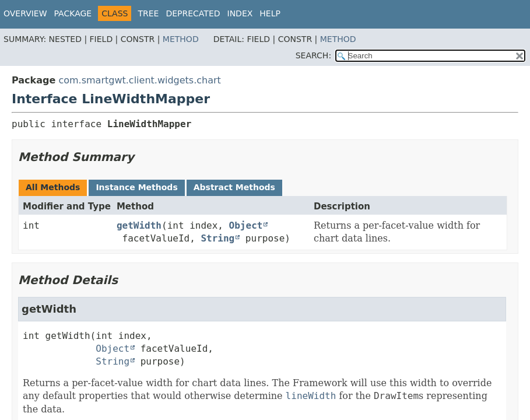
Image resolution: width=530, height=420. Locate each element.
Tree (148, 13)
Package (73, 13)
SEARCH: (313, 55)
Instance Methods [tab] (136, 187)
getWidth (139, 225)
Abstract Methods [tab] (234, 187)
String (217, 238)
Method (181, 39)
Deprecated (193, 13)
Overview (25, 13)
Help (270, 13)
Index (240, 13)
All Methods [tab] (53, 187)
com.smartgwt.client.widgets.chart (139, 80)
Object (246, 225)
